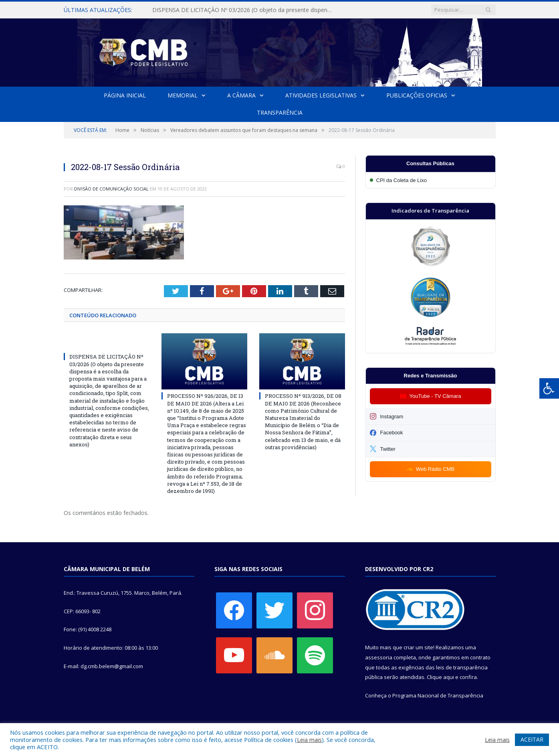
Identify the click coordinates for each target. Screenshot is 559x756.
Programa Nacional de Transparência (438, 695)
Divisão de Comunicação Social (111, 189)
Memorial (183, 95)
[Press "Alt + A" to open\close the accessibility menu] (549, 388)
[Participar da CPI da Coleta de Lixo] (431, 180)
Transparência (280, 112)
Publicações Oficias (417, 95)
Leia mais (309, 740)
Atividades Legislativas (321, 95)
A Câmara (241, 95)
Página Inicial (125, 95)
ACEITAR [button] (532, 739)
